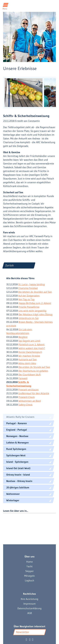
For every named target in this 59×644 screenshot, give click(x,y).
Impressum (30, 604)
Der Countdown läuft (30, 375)
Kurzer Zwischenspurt (30, 352)
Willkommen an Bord (30, 401)
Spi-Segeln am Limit (29, 341)
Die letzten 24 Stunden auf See (35, 292)
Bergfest (23, 337)
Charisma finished (28, 288)
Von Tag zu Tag (27, 299)
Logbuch (29, 580)
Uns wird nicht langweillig (32, 311)
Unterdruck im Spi (29, 318)
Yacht (29, 566)
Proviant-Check (27, 397)
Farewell (23, 378)
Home (29, 562)
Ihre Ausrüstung (29, 599)
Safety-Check (25, 405)
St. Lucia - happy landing (32, 284)
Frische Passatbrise (29, 307)
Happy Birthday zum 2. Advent (35, 303)
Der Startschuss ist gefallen (33, 371)
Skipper (29, 571)
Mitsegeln (29, 576)
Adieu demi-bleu (27, 363)
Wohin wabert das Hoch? (32, 348)
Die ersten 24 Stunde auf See (34, 367)
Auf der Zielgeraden (29, 296)
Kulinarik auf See (28, 360)
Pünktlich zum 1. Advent (31, 344)
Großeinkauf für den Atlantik (34, 393)
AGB (30, 613)
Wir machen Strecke (29, 356)
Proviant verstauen (28, 390)
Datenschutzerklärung (29, 608)
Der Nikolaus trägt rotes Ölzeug (36, 314)
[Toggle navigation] (6, 5)
